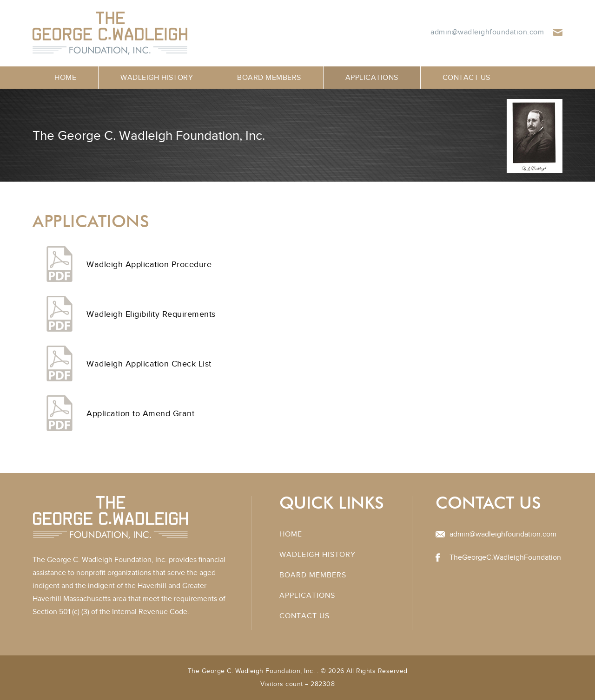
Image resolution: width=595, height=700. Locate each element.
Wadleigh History (157, 78)
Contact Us (466, 78)
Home (65, 78)
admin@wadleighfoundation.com (487, 32)
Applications (372, 78)
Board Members (269, 78)
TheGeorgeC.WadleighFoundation (505, 557)
